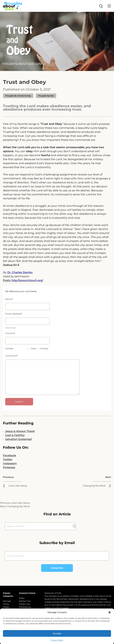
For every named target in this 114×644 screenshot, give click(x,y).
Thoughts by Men (46, 96)
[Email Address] (57, 556)
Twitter (8, 459)
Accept (57, 633)
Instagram (10, 463)
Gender (9, 348)
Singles (6, 607)
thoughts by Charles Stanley (18, 96)
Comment (11, 356)
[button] (110, 612)
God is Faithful (15, 435)
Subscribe (57, 568)
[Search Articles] (39, 526)
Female (42, 349)
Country (10, 333)
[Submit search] (74, 526)
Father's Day (25, 604)
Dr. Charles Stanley (20, 272)
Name (9, 299)
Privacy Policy (57, 640)
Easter (22, 598)
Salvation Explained (18, 439)
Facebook (9, 455)
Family (6, 604)
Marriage (7, 601)
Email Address (14, 314)
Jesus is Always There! (20, 431)
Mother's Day (25, 601)
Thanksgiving (25, 607)
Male (32, 349)
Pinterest (9, 467)
